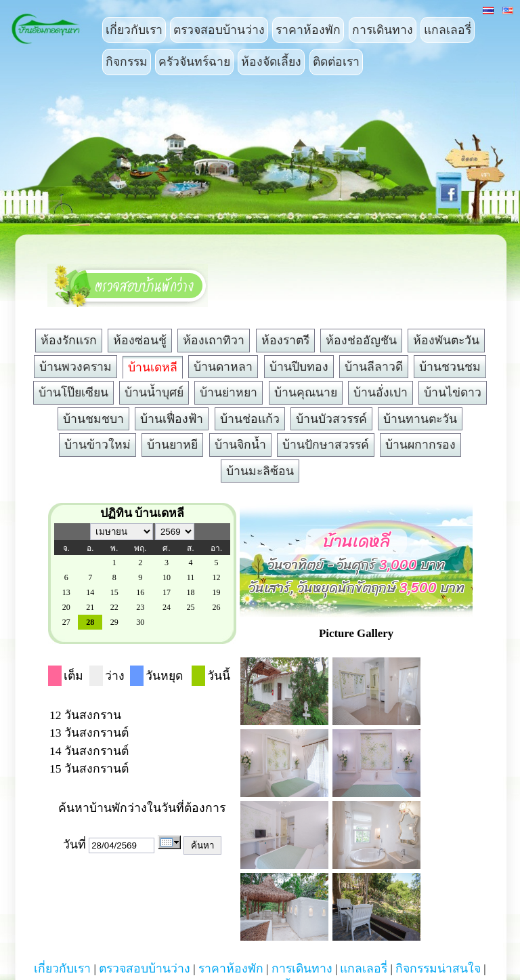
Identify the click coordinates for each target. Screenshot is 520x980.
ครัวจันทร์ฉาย (194, 62)
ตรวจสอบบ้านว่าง (219, 30)
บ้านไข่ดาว (453, 392)
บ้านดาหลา (223, 367)
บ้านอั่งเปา (381, 392)
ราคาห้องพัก (308, 30)
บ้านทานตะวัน (420, 419)
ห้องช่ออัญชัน (361, 340)
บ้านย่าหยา (229, 392)
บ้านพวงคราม (75, 367)
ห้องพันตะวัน (446, 340)
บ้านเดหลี (153, 367)
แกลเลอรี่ (448, 30)
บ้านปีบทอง (299, 367)
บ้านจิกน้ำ (240, 445)
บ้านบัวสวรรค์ (331, 419)
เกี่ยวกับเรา (134, 30)
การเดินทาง (383, 30)
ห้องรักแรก (69, 340)
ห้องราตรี (285, 340)
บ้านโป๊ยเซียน (73, 392)
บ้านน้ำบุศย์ (154, 392)
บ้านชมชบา (93, 419)
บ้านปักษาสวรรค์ (326, 445)
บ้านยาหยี (172, 445)
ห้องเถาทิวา (214, 340)
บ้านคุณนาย (306, 392)
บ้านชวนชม (450, 367)
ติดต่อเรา (336, 62)
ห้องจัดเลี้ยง (271, 62)
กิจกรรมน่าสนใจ (438, 968)
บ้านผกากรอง (420, 445)
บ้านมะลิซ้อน (260, 471)
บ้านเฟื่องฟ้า (172, 419)
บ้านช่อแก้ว (250, 419)
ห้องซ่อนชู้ (140, 340)
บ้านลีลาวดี (374, 367)
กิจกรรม (127, 62)
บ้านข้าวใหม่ (97, 445)
